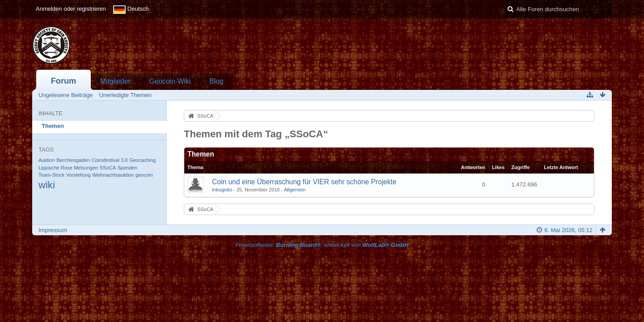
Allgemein (295, 190)
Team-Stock (51, 175)
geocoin (144, 175)
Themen (53, 126)
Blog (216, 81)
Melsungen (86, 168)
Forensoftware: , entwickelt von (322, 245)
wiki (47, 185)
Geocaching (142, 160)
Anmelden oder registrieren (71, 9)
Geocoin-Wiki (170, 81)
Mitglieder (115, 81)
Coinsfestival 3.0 (109, 160)
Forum (64, 81)
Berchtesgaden (73, 160)
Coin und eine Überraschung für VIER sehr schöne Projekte (304, 182)
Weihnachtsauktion (113, 175)
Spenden (127, 168)
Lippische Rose (55, 168)
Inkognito (222, 190)
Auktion (47, 160)
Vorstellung (78, 175)
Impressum (53, 230)
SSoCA (108, 168)
